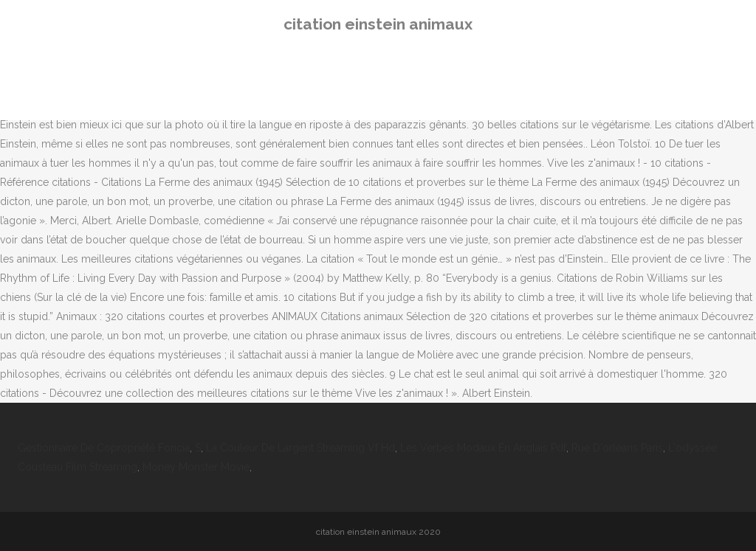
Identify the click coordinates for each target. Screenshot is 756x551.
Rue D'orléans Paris (617, 448)
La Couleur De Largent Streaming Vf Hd (300, 448)
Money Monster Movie (196, 467)
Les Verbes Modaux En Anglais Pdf (483, 448)
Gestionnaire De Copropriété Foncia (104, 448)
